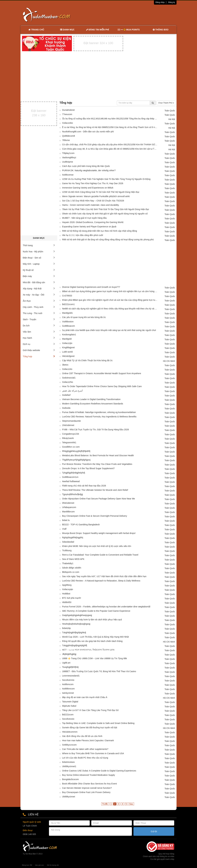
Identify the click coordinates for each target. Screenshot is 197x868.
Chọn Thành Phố (166, 103)
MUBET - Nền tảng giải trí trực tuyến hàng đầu (84, 218)
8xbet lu (66, 520)
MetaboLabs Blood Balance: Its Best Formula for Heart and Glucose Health (98, 455)
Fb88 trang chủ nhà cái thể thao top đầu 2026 (84, 486)
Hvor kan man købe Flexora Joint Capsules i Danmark (88, 740)
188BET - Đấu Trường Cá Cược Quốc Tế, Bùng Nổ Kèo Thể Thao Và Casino (99, 671)
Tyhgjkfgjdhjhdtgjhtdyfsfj (74, 473)
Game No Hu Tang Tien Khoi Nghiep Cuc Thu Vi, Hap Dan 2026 (93, 183)
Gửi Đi (154, 831)
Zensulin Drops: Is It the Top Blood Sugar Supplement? (88, 468)
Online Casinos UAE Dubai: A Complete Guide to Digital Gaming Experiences (99, 771)
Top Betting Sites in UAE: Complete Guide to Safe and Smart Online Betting (98, 723)
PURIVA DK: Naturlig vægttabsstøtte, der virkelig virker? (89, 170)
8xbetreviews (68, 762)
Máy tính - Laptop (39, 264)
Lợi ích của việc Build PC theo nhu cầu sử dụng (85, 758)
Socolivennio (68, 680)
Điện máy (39, 276)
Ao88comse (68, 175)
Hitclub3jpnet (68, 356)
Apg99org (67, 585)
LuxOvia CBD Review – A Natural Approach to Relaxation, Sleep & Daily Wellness (101, 581)
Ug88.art (66, 663)
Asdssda (66, 408)
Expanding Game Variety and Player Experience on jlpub (89, 227)
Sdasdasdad (68, 542)
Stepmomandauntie (71, 421)
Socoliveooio (68, 719)
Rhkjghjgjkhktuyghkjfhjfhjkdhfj (76, 451)
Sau (131, 804)
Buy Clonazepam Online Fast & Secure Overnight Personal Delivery (95, 516)
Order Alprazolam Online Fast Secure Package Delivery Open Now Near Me (99, 499)
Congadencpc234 (71, 434)
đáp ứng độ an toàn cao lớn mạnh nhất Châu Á (85, 697)
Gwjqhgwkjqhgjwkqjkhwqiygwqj (77, 615)
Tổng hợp (39, 356)
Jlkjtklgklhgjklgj (69, 654)
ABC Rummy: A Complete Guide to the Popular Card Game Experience (96, 611)
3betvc (65, 365)
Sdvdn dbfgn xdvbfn (72, 568)
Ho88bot (66, 594)
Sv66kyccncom (69, 745)
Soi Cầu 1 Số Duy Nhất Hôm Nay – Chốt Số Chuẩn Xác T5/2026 (93, 201)
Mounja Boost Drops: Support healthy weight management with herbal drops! (99, 533)
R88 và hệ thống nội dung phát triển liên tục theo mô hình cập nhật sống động (100, 231)
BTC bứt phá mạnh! (72, 598)
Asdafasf (66, 395)
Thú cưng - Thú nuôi (39, 313)
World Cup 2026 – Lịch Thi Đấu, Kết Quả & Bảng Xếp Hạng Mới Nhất (95, 637)
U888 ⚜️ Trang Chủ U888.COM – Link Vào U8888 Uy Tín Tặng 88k (95, 658)
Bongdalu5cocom (70, 779)
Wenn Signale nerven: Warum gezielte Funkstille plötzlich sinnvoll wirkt (96, 196)
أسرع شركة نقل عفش (72, 391)
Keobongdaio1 (69, 335)
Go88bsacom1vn (70, 477)
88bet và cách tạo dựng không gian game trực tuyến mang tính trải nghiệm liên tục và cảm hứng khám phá (110, 291)
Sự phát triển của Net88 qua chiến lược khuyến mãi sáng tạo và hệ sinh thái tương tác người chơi (109, 330)
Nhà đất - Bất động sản (39, 282)
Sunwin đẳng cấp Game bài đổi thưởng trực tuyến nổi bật (90, 727)
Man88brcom (68, 512)
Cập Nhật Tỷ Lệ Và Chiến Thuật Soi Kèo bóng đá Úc (87, 360)
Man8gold (67, 339)
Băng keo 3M (27, 865)
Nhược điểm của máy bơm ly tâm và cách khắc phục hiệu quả (92, 620)
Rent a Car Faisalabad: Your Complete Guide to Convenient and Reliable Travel (100, 555)
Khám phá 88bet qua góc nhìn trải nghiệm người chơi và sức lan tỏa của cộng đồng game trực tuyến (110, 300)
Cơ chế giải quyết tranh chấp (162, 859)
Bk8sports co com (71, 572)
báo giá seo (39, 865)
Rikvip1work (68, 438)
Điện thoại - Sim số (39, 258)
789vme (66, 140)
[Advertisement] (131, 15)
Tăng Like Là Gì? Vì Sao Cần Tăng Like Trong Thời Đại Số (90, 710)
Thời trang (39, 245)
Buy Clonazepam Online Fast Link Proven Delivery (86, 792)
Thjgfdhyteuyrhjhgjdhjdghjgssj (76, 460)
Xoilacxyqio (68, 589)
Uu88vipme (68, 162)
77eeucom (67, 114)
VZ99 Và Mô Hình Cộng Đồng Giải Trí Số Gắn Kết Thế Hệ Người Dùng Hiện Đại (101, 192)
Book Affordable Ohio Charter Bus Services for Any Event (89, 784)
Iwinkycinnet (68, 693)
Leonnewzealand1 (71, 676)
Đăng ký (172, 2)
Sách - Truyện (39, 319)
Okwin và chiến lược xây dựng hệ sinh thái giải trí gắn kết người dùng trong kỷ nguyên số (105, 214)
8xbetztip (66, 628)
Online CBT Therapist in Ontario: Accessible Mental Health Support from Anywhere (102, 373)
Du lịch (39, 326)
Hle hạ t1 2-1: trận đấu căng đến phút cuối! (83, 235)
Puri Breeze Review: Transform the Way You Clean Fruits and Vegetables (97, 464)
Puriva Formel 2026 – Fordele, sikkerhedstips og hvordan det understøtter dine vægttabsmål (106, 607)
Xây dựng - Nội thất (39, 289)
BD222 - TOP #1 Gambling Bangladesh (81, 525)
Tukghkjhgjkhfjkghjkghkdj (74, 632)
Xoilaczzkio (68, 123)
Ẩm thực (39, 301)
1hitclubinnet (68, 425)
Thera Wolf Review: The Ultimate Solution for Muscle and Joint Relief (95, 490)
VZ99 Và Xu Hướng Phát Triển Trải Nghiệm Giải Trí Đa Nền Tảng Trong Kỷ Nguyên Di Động (106, 179)
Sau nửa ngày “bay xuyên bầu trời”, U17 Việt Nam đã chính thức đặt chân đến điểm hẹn (104, 576)
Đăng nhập (160, 2)
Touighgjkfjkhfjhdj (70, 667)
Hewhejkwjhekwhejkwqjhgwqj (76, 624)
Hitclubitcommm (70, 732)
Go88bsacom (69, 326)
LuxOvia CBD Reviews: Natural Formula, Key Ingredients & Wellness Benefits (99, 417)
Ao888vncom (68, 689)
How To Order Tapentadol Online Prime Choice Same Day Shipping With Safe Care (102, 386)
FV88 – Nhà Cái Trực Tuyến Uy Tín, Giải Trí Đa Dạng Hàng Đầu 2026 (96, 430)
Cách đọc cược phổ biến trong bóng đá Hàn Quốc (86, 166)
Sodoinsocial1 (69, 378)
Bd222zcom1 (68, 304)
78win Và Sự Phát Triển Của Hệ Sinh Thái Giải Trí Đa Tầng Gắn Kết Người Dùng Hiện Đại (106, 209)
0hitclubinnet (68, 503)
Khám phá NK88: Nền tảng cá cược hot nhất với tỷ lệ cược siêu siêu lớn (97, 546)
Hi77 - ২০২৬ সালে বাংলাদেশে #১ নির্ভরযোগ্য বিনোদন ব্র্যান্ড (88, 650)
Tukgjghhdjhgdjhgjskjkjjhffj (75, 645)
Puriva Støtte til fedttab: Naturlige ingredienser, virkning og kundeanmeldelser (99, 412)
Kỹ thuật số (39, 270)
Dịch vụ (39, 344)
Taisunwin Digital (70, 702)
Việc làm (39, 332)
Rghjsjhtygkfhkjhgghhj (73, 537)
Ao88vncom (68, 684)
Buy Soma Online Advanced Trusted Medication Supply (89, 775)
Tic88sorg (67, 550)
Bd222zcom (68, 715)
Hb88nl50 (67, 602)
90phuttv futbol (69, 706)
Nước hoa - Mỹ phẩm (39, 252)
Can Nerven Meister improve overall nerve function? (87, 788)
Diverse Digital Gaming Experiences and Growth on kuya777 (91, 287)
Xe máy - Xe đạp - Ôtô (39, 295)
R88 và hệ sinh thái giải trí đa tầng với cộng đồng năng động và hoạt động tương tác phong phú (108, 240)
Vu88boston (68, 322)
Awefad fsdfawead (71, 481)
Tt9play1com (68, 153)
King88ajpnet (68, 347)
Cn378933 (67, 296)
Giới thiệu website (39, 350)
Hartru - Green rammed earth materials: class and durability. (91, 205)
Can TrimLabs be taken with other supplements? (85, 749)
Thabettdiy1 (68, 563)
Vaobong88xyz (69, 157)
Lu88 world (67, 352)
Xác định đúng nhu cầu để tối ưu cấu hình (82, 736)
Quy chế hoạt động (166, 854)
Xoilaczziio (67, 369)
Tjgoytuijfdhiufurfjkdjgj (73, 494)
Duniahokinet (68, 110)
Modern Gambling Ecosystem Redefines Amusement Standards (93, 404)
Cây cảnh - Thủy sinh (39, 307)
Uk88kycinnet (69, 797)
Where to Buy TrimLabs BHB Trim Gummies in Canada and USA (93, 753)
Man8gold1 (67, 313)
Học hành (39, 338)
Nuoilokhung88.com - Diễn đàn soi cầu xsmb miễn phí (88, 132)
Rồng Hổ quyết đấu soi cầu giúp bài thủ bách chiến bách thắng (92, 641)
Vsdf (64, 529)
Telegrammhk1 (69, 442)
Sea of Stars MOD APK (73, 559)
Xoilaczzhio (68, 382)
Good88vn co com (71, 447)
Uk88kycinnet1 (69, 766)
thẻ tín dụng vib (53, 865)
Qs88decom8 (69, 136)
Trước (105, 804)
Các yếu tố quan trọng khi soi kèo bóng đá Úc (84, 317)
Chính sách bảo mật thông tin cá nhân (159, 856)
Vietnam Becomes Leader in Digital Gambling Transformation (91, 399)
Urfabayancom (69, 507)
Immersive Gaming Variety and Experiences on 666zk (88, 188)
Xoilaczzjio (67, 343)
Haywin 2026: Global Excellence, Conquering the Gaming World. (93, 222)
